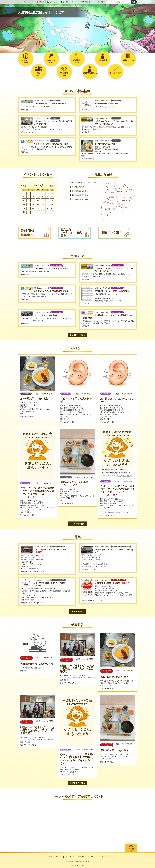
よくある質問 (70, 857)
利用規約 (81, 857)
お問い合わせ (53, 2)
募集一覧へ (78, 612)
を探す (51, 61)
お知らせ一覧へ (78, 335)
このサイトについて (27, 2)
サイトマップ (102, 857)
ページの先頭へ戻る (131, 850)
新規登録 (41, 2)
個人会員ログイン (68, 2)
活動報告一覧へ (78, 783)
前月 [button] (24, 186)
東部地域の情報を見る (80, 187)
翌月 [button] (52, 186)
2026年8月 (38, 185)
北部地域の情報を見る (80, 195)
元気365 (81, 866)
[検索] (134, 2)
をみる (77, 61)
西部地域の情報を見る (80, 191)
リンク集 (91, 857)
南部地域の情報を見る (80, 199)
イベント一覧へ (78, 524)
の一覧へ (26, 61)
